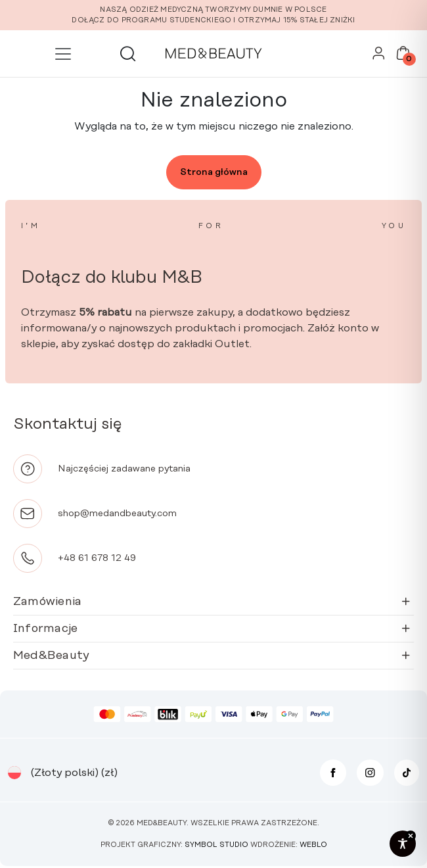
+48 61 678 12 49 (97, 558)
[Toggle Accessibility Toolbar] (403, 844)
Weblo (313, 845)
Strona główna (214, 172)
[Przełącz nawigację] (63, 54)
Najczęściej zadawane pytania (124, 469)
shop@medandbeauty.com (117, 514)
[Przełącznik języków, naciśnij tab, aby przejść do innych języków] (14, 773)
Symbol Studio (216, 845)
